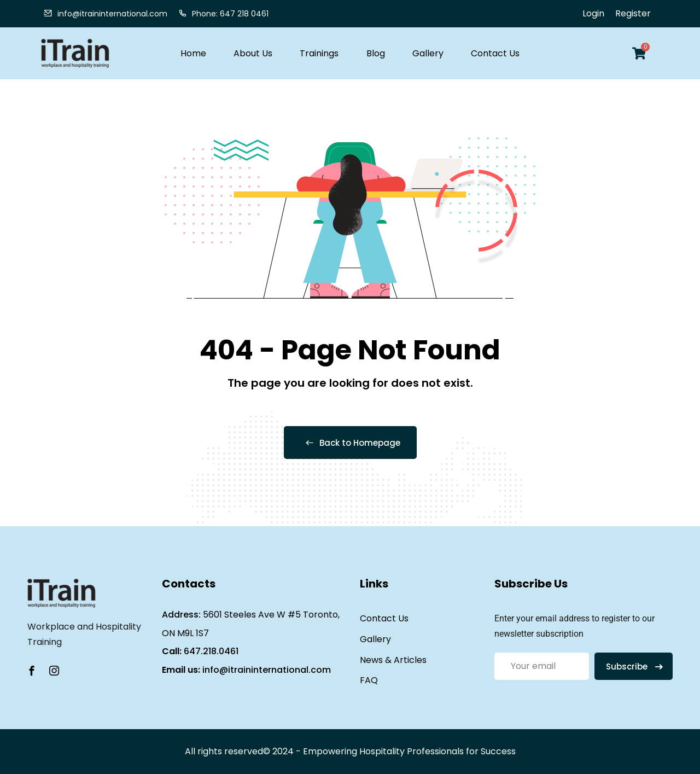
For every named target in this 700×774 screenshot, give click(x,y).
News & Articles (393, 660)
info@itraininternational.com (267, 670)
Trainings (319, 53)
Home (193, 53)
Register (633, 13)
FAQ (369, 680)
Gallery (428, 53)
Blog (376, 53)
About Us (253, 53)
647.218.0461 (211, 651)
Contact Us (495, 53)
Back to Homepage (350, 443)
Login (593, 13)
